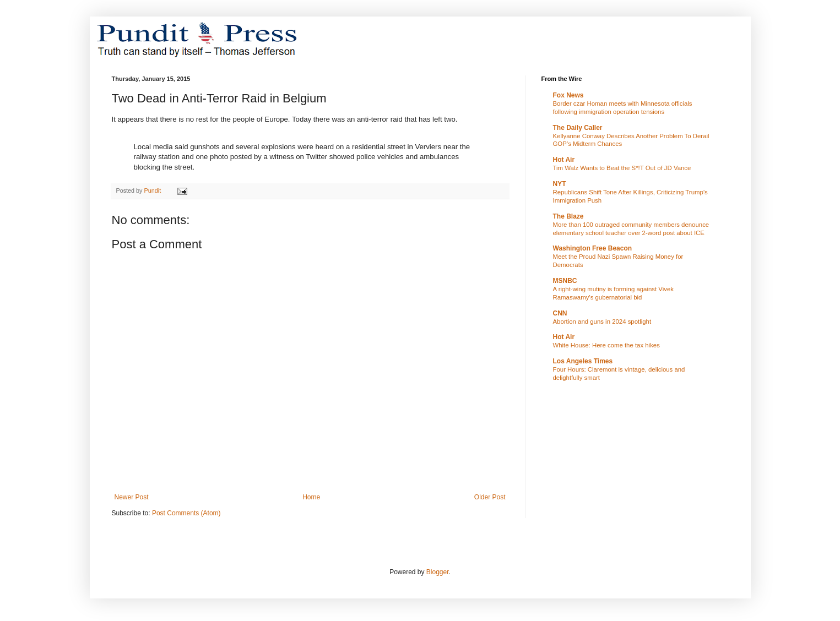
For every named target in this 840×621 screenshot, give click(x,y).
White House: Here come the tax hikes (606, 345)
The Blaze (568, 216)
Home (311, 497)
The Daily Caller (578, 128)
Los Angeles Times (583, 361)
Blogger (438, 572)
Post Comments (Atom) (186, 513)
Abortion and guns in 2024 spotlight (602, 322)
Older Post (490, 497)
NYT (560, 184)
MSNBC (565, 281)
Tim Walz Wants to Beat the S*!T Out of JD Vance (622, 168)
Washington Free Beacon (593, 248)
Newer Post (132, 497)
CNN (560, 313)
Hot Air (564, 160)
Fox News (568, 95)
